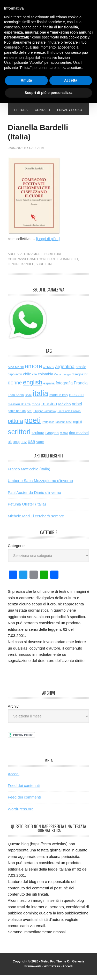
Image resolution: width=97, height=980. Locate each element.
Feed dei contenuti (24, 790)
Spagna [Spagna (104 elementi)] (52, 437)
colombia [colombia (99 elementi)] (45, 379)
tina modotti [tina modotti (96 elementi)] (79, 438)
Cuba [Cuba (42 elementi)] (58, 379)
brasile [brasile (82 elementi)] (81, 372)
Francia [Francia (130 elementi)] (81, 388)
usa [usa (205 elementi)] (31, 446)
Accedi (14, 779)
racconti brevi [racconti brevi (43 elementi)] (64, 426)
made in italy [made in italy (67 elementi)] (59, 400)
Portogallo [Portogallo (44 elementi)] (48, 426)
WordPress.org (21, 814)
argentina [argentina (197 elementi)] (65, 371)
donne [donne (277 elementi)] (15, 387)
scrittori (53, 259)
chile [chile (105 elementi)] (27, 379)
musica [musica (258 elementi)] (49, 408)
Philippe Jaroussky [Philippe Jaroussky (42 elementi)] (45, 416)
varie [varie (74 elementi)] (40, 446)
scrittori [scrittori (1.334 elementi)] (19, 436)
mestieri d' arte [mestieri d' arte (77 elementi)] (19, 409)
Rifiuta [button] (26, 80)
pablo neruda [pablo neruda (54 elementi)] (17, 416)
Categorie (16, 550)
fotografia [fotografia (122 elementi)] (64, 388)
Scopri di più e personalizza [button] (48, 93)
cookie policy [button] (79, 37)
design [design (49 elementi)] (66, 379)
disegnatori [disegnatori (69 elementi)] (80, 379)
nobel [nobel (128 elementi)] (77, 409)
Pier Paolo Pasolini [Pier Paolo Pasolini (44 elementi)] (69, 416)
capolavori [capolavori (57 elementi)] (15, 379)
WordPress (52, 971)
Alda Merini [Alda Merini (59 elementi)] (16, 372)
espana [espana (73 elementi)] (49, 388)
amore (37, 259)
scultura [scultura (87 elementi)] (38, 438)
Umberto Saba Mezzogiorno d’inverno (40, 485)
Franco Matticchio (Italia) (29, 474)
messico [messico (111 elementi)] (76, 399)
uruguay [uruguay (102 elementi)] (20, 446)
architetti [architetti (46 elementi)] (49, 372)
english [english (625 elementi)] (33, 387)
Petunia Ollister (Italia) (27, 509)
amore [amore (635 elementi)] (33, 371)
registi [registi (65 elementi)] (78, 426)
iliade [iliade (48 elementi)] (28, 400)
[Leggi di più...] (48, 243)
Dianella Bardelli (63, 264)
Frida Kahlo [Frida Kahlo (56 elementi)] (16, 400)
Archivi (14, 711)
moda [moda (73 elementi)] (36, 409)
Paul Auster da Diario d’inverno (34, 497)
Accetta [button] (71, 80)
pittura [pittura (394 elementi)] (15, 426)
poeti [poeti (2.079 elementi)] (33, 425)
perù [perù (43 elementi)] (30, 416)
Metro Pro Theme (54, 966)
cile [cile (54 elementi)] (34, 379)
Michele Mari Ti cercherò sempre (36, 521)
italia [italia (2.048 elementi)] (41, 398)
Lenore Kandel (21, 269)
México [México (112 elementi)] (64, 409)
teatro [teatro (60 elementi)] (64, 438)
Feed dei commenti (24, 802)
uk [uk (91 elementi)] (10, 446)
